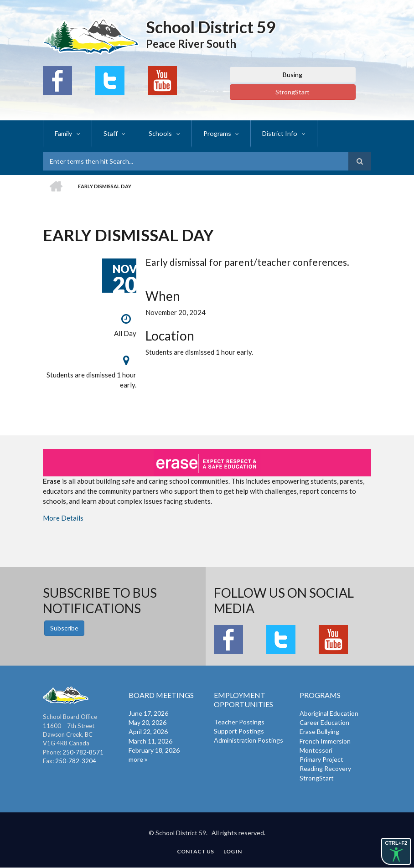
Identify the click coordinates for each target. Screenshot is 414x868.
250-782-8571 (83, 752)
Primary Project (321, 759)
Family (63, 133)
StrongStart (292, 92)
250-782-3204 (76, 761)
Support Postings (239, 731)
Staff (110, 133)
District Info (277, 133)
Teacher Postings (239, 722)
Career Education (324, 722)
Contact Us (195, 852)
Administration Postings (248, 740)
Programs (215, 133)
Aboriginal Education (329, 713)
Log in (233, 852)
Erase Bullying (319, 731)
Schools (159, 133)
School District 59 (211, 27)
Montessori (316, 750)
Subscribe (64, 628)
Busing (292, 75)
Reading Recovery (325, 768)
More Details (63, 518)
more (136, 759)
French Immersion (325, 741)
